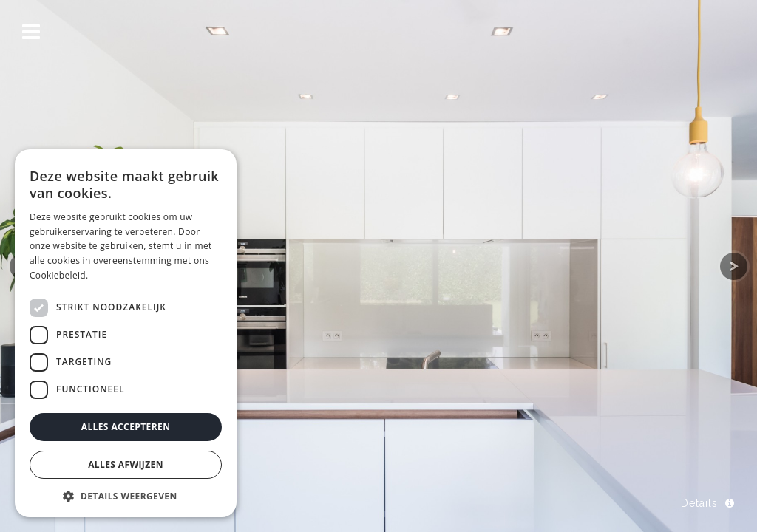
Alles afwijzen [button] (126, 464)
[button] (126, 495)
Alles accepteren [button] (126, 427)
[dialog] (126, 333)
